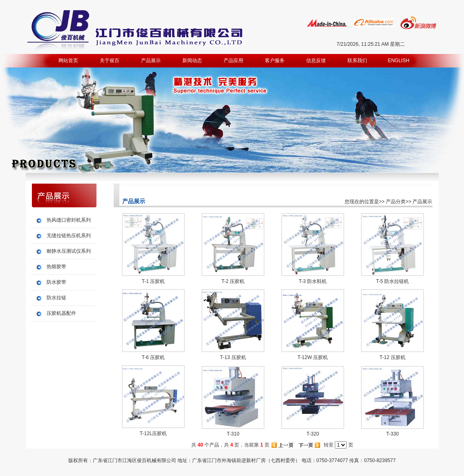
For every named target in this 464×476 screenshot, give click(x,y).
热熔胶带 (56, 267)
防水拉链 (56, 298)
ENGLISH (399, 61)
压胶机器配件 (61, 313)
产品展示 (151, 61)
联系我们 (357, 61)
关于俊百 (110, 61)
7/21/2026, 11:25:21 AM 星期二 (371, 44)
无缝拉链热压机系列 (69, 236)
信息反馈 (316, 61)
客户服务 (275, 61)
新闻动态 (192, 61)
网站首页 (68, 61)
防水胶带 (56, 282)
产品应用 (233, 61)
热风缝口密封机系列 (69, 220)
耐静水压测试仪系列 (69, 251)
